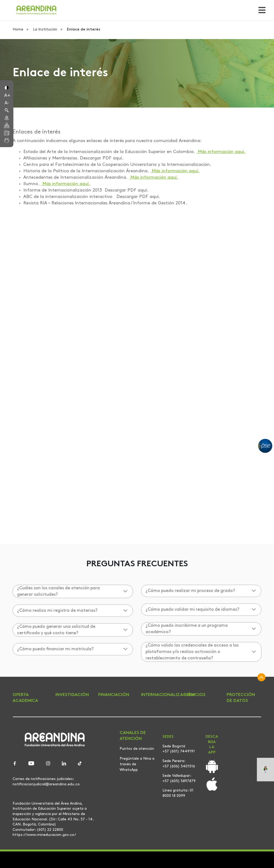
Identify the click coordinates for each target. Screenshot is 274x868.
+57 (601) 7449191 (179, 752)
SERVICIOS (195, 695)
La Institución (46, 30)
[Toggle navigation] (260, 10)
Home (18, 30)
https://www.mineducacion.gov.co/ (44, 835)
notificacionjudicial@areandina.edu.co (46, 784)
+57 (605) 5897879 (179, 781)
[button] (7, 87)
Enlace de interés (84, 30)
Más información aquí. (221, 152)
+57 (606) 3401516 (179, 766)
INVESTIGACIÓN (72, 695)
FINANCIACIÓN (114, 695)
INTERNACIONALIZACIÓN (168, 695)
